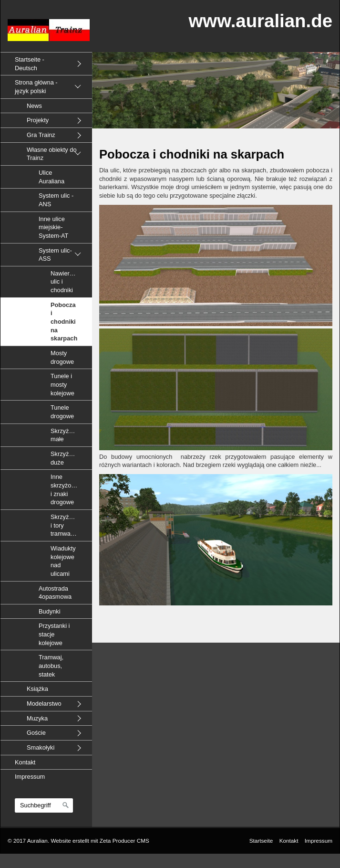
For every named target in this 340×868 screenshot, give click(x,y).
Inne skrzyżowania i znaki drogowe (69, 489)
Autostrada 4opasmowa (55, 593)
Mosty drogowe (62, 357)
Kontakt (25, 762)
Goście (36, 733)
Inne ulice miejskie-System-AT (53, 227)
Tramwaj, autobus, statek (51, 666)
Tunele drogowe (62, 412)
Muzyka (37, 718)
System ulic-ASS (55, 255)
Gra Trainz (41, 135)
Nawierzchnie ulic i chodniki (69, 282)
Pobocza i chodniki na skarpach (64, 322)
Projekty (38, 120)
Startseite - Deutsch (30, 64)
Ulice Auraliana (52, 177)
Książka (37, 689)
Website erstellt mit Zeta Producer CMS (100, 841)
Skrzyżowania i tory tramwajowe (69, 525)
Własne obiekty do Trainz (52, 154)
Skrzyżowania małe (69, 435)
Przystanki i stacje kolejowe (54, 634)
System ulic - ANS (56, 200)
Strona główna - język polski (36, 87)
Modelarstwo (44, 704)
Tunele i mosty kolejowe (62, 384)
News (34, 106)
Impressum (30, 777)
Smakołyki (41, 747)
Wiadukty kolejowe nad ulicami (63, 561)
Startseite (261, 841)
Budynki (50, 611)
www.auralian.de (260, 21)
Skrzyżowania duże (69, 458)
